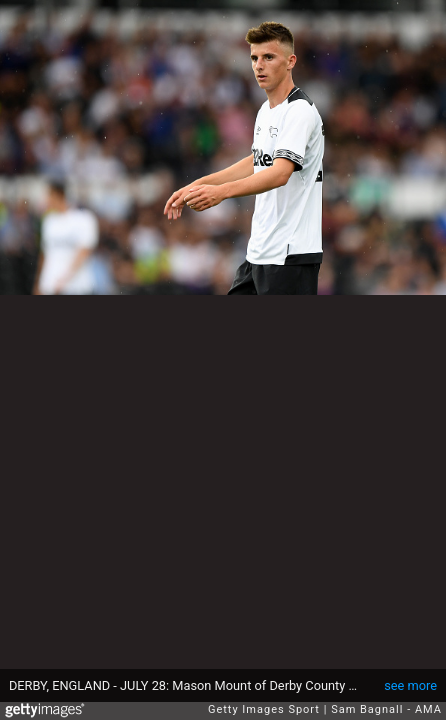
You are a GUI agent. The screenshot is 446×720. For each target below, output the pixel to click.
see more (410, 685)
